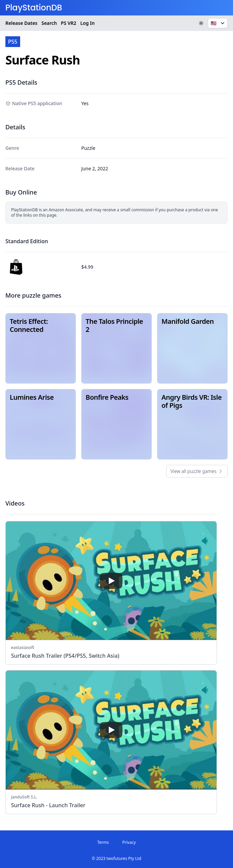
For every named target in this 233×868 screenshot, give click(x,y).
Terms (103, 842)
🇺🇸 (218, 23)
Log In (87, 23)
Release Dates (21, 23)
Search (49, 23)
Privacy (129, 842)
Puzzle (88, 148)
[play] (111, 581)
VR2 (68, 23)
